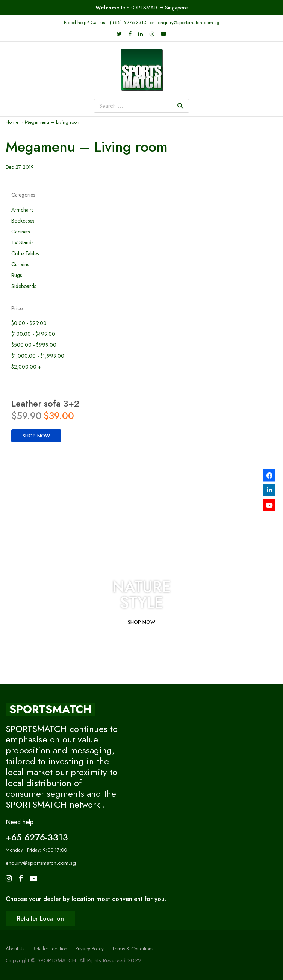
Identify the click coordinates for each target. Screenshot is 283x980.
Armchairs (22, 210)
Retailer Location (50, 949)
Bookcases (23, 221)
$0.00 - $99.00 (29, 323)
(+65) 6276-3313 (128, 22)
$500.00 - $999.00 (34, 345)
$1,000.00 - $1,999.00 (38, 356)
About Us (15, 949)
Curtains (20, 264)
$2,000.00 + (26, 367)
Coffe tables (25, 254)
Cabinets (20, 232)
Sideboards (24, 286)
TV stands (22, 243)
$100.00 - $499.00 (33, 334)
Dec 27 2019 (20, 167)
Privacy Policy (90, 949)
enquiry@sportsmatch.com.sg (189, 22)
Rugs (17, 275)
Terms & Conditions (133, 949)
